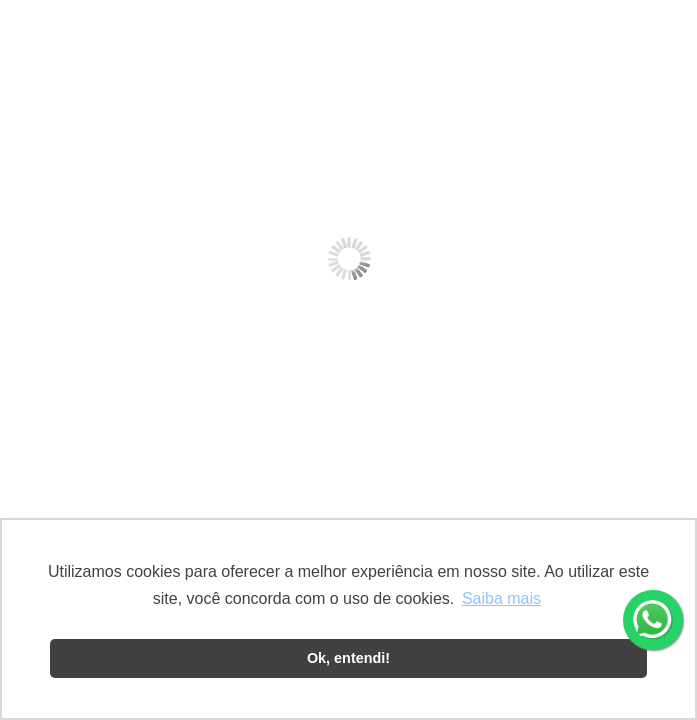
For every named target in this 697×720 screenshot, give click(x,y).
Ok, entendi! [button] (348, 658)
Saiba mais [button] (501, 598)
